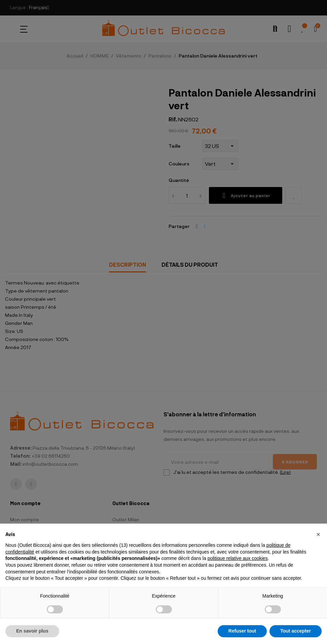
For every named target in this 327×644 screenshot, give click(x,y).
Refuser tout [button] (242, 631)
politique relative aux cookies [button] (238, 558)
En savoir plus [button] (32, 631)
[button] (318, 534)
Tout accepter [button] (296, 631)
